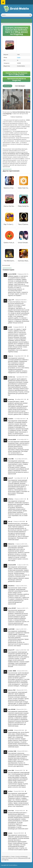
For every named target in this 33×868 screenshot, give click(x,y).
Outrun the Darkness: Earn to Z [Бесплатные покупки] (9, 206)
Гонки (19, 57)
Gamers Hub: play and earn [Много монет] (9, 243)
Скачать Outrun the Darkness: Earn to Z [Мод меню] (17, 74)
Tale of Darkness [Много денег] (24, 224)
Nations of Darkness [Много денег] (9, 188)
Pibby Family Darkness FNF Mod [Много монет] (24, 206)
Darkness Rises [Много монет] (24, 261)
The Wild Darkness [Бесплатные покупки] (9, 261)
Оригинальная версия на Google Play (16, 80)
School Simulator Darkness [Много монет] (24, 243)
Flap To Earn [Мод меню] (9, 224)
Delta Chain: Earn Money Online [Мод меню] (24, 188)
